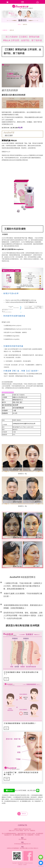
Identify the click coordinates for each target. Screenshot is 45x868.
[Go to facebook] (41, 863)
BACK (22, 814)
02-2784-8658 (22, 839)
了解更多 (6, 679)
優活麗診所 (23, 9)
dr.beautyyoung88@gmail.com (22, 844)
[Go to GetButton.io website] (41, 866)
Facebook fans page (28, 856)
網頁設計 (20, 865)
